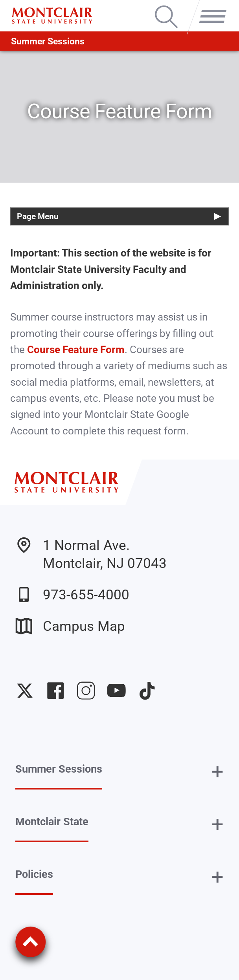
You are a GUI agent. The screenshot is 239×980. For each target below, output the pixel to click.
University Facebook (55, 691)
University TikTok (147, 691)
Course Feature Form (76, 350)
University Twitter (25, 691)
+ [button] (218, 772)
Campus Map (70, 626)
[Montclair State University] (52, 16)
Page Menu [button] (38, 216)
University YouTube (116, 691)
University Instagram (86, 691)
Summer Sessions (48, 41)
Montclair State (52, 822)
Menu (210, 7)
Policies (34, 874)
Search (166, 7)
